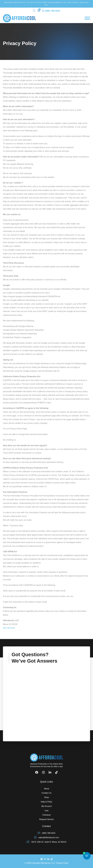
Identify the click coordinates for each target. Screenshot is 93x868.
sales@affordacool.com (47, 837)
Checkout (47, 815)
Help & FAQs (46, 802)
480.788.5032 (9, 628)
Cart (46, 811)
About (47, 789)
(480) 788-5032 (51, 11)
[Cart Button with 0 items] (87, 856)
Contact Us (46, 793)
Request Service (46, 819)
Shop (46, 797)
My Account (46, 806)
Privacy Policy (62, 863)
